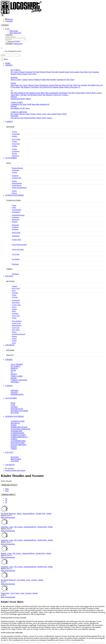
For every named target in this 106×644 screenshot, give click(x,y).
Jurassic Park (54, 85)
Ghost (14, 343)
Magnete (15, 222)
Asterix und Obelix (18, 249)
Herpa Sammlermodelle (19, 245)
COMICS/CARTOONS (19, 112)
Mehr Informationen (8, 517)
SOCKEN (14, 407)
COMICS (14, 439)
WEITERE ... (15, 382)
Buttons (14, 193)
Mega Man (36, 104)
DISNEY (14, 97)
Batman (22, 72)
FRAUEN (10, 355)
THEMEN (9, 65)
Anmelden (9, 44)
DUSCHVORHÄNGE (19, 445)
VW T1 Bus (16, 254)
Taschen (15, 172)
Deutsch (9, 19)
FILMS (13, 83)
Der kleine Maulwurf (18, 93)
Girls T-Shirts (16, 139)
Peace (14, 291)
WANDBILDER (16, 431)
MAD (65, 114)
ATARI (29, 104)
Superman (29, 72)
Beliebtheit (9, 485)
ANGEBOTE (10, 345)
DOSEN (14, 425)
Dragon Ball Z (81, 93)
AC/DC (22, 108)
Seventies (15, 293)
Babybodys (16, 156)
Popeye (60, 114)
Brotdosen (15, 229)
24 (6, 502)
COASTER (15, 461)
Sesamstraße (16, 300)
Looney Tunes (16, 305)
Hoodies (15, 136)
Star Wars (62, 85)
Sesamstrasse (63, 93)
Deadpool (37, 80)
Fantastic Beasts (58, 87)
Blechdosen (16, 220)
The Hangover (26, 87)
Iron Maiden (15, 108)
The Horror (35, 87)
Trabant (39, 118)
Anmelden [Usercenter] (5, 25)
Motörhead (15, 264)
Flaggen (15, 286)
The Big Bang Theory (35, 95)
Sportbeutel (16, 170)
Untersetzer (16, 217)
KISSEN (14, 447)
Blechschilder (16, 233)
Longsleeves (16, 151)
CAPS (13, 405)
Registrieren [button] (18, 44)
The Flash (36, 72)
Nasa (22, 118)
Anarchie (15, 297)
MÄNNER (10, 127)
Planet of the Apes (71, 87)
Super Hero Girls (86, 72)
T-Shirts (15, 132)
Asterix (39, 114)
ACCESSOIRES (11, 158)
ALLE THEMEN (17, 364)
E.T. (79, 87)
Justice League (22, 74)
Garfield (54, 114)
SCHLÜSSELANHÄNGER (20, 429)
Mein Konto (14, 31)
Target (44, 118)
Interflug (32, 118)
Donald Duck (15, 99)
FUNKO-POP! (17, 240)
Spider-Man (45, 80)
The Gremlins (82, 85)
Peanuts (33, 114)
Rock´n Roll (16, 288)
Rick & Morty (91, 93)
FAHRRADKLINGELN (19, 427)
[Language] (3, 15)
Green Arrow (32, 74)
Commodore (15, 104)
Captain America (28, 80)
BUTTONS (10, 281)
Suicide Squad (64, 72)
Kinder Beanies (17, 185)
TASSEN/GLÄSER (13, 200)
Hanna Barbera (17, 325)
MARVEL (14, 78)
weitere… (66, 95)
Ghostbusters (44, 85)
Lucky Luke (46, 114)
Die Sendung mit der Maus (35, 93)
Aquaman (96, 72)
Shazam (13, 74)
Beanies (14, 181)
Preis (7, 489)
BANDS (14, 106)
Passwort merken (13, 42)
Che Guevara (15, 118)
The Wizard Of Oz (46, 87)
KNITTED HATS (17, 409)
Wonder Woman (46, 72)
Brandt (27, 118)
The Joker (55, 72)
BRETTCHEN (16, 459)
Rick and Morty (17, 321)
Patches (14, 191)
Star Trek (69, 85)
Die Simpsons (48, 95)
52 (8, 495)
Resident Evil (45, 104)
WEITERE (14, 116)
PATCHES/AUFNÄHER (19, 411)
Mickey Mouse (26, 99)
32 (6, 500)
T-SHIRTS (9, 122)
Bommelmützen (17, 183)
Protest (14, 295)
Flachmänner (16, 212)
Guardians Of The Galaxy (66, 80)
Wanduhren (16, 274)
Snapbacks (15, 176)
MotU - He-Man (21, 95)
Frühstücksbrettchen (18, 215)
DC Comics (15, 72)
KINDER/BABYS (17, 394)
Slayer (28, 108)
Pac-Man (23, 104)
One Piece (72, 93)
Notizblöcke (16, 236)
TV (12, 372)
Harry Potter (15, 85)
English (9, 21)
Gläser (14, 208)
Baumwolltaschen (18, 168)
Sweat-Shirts (16, 134)
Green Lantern (74, 72)
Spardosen (15, 227)
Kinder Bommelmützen (19, 188)
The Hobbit (92, 85)
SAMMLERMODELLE (19, 437)
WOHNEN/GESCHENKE (15, 195)
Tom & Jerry (57, 95)
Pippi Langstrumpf (52, 93)
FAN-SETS (9, 276)
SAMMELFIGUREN (18, 435)
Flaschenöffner (17, 210)
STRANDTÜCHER (18, 443)
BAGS (9, 163)
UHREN (9, 269)
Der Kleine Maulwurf (19, 334)
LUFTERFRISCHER (18, 441)
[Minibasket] (2, 48)
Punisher (53, 80)
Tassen (14, 205)
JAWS (75, 85)
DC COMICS (15, 70)
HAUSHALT (15, 423)
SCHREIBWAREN (17, 433)
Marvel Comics (16, 80)
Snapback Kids (17, 178)
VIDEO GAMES (17, 102)
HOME (8, 63)
